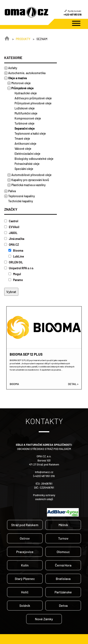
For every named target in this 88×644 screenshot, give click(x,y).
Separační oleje (25, 128)
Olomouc (63, 552)
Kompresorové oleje (28, 118)
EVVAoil (12, 227)
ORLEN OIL (14, 262)
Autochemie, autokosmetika (27, 73)
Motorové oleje (21, 83)
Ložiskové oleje (25, 108)
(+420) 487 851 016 (44, 476)
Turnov (63, 538)
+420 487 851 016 (73, 14)
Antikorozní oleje (25, 144)
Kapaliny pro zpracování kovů (30, 180)
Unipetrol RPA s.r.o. (19, 268)
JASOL (11, 233)
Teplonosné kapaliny (22, 196)
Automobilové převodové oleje (31, 175)
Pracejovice (25, 552)
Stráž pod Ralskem (25, 525)
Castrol (11, 221)
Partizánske (63, 592)
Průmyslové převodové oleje (33, 103)
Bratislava (63, 579)
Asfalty (13, 68)
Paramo (16, 280)
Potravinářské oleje (27, 164)
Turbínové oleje (25, 123)
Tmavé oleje (22, 139)
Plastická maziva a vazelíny (29, 185)
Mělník (63, 525)
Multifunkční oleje (26, 113)
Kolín (25, 565)
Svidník (25, 605)
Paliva (12, 191)
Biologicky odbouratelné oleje (34, 159)
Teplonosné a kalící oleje (30, 133)
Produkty (23, 39)
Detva (63, 605)
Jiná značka (14, 239)
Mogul (15, 274)
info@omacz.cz (44, 472)
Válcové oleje (23, 149)
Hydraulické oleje (26, 93)
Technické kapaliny (21, 201)
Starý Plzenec (25, 579)
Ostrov (25, 538)
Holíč (25, 592)
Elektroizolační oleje (27, 154)
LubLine (16, 256)
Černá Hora (63, 565)
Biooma (16, 250)
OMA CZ (12, 245)
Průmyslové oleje (23, 88)
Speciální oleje (24, 169)
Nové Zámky (44, 619)
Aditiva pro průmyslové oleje (33, 98)
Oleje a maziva (17, 78)
